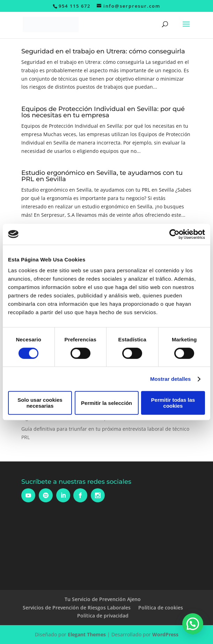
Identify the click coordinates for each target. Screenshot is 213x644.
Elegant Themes (87, 634)
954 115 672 (75, 6)
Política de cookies (161, 608)
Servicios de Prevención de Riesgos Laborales (77, 608)
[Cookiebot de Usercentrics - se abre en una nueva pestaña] (174, 234)
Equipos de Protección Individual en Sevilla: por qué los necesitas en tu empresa (103, 112)
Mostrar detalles (171, 379)
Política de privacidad (103, 616)
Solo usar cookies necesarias (40, 403)
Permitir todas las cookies (173, 403)
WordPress (165, 634)
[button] (193, 624)
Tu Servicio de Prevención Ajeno (103, 599)
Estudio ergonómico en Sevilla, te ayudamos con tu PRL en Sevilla (102, 176)
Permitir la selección (106, 403)
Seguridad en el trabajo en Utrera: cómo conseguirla (103, 51)
